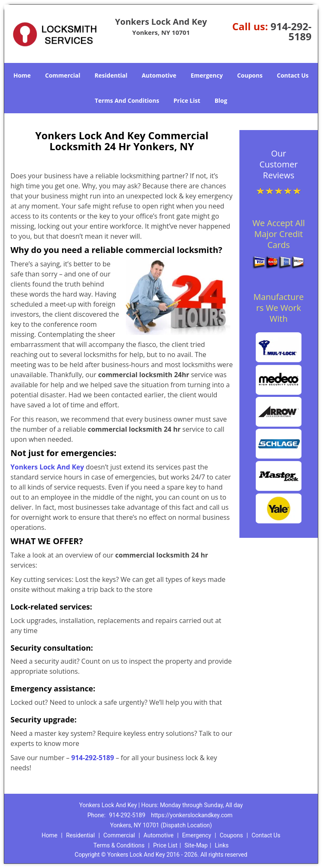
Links (222, 845)
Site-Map (196, 845)
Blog (221, 100)
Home (22, 75)
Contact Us (293, 75)
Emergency (207, 75)
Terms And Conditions (127, 100)
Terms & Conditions (119, 845)
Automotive (159, 75)
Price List (187, 100)
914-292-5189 (291, 31)
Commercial (63, 75)
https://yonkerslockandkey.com (192, 815)
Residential (111, 75)
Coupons (250, 75)
